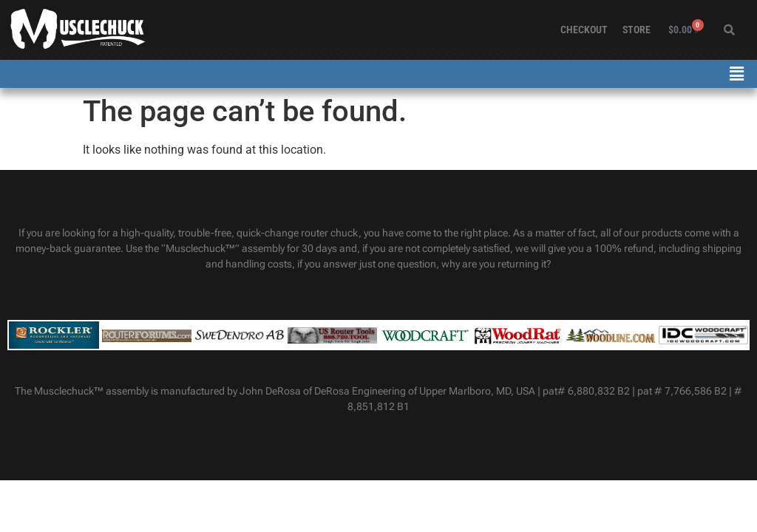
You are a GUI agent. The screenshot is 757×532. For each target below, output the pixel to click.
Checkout (584, 30)
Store (637, 30)
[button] (737, 74)
